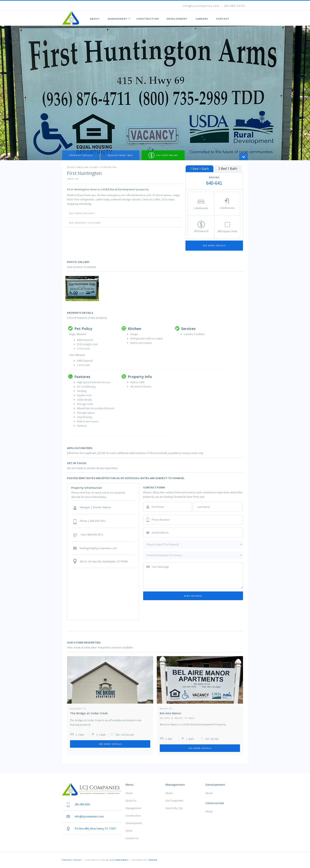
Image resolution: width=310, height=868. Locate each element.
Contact (223, 19)
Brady (164, 709)
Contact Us (132, 838)
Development (177, 19)
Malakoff (76, 709)
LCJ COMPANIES (119, 860)
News (129, 831)
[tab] (200, 169)
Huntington (109, 167)
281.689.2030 (235, 6)
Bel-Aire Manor (171, 713)
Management (133, 808)
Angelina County (88, 167)
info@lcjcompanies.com (201, 6)
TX (85, 709)
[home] (71, 18)
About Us (131, 801)
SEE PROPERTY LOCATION (84, 223)
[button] (118, 18)
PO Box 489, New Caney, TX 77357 (95, 828)
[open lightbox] (82, 289)
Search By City (174, 808)
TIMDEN (153, 860)
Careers (202, 19)
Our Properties (174, 801)
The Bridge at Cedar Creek (89, 713)
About (95, 19)
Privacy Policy (72, 860)
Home (129, 793)
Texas (71, 167)
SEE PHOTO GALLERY (81, 213)
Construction (148, 19)
